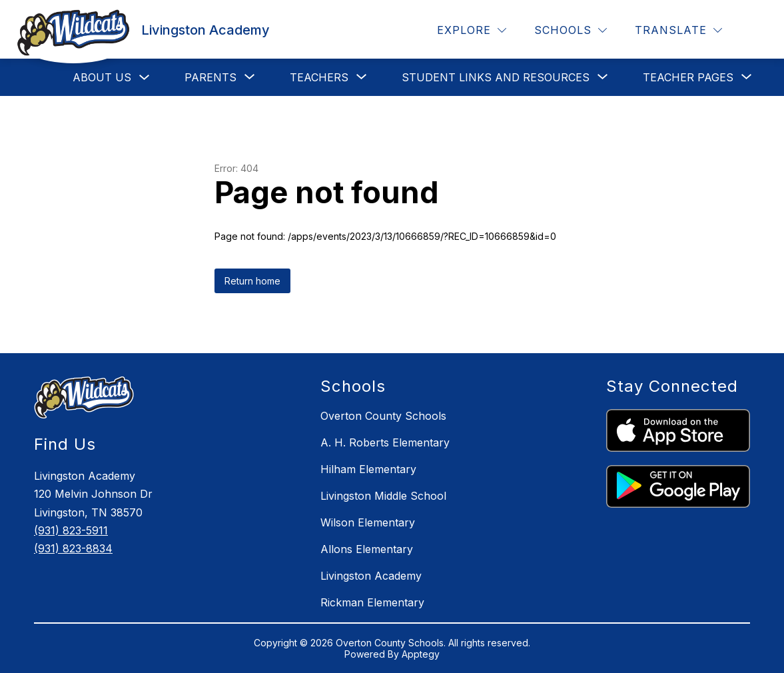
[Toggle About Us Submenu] (145, 78)
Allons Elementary (367, 549)
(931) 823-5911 (71, 530)
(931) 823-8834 (73, 548)
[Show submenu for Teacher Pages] (688, 77)
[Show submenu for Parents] (210, 77)
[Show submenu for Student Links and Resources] (496, 77)
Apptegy (421, 654)
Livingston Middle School (383, 496)
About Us (102, 77)
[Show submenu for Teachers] (319, 77)
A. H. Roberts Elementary (385, 442)
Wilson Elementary (368, 522)
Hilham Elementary (368, 469)
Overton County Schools (383, 416)
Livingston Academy (371, 576)
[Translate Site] (678, 30)
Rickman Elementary (372, 602)
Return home (252, 281)
